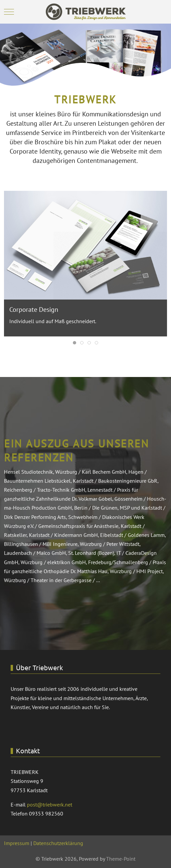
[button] (85, 244)
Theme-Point (121, 859)
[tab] (75, 343)
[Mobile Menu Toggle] (9, 12)
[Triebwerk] (86, 12)
